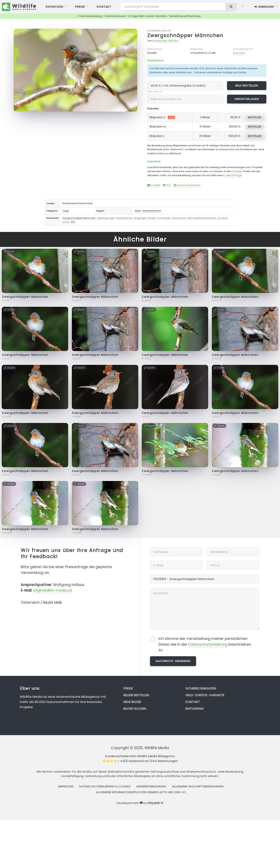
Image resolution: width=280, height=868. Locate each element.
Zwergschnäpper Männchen (185, 35)
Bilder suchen (135, 709)
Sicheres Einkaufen (187, 185)
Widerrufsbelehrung (151, 786)
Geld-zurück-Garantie (205, 695)
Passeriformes (124, 218)
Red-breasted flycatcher (201, 218)
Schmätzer (164, 218)
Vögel (66, 211)
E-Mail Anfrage (233, 175)
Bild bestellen (247, 85)
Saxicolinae (179, 218)
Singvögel (140, 218)
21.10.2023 (239, 53)
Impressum (66, 786)
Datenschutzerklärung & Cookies (105, 786)
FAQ (167, 185)
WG (73, 222)
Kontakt (154, 185)
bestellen (255, 117)
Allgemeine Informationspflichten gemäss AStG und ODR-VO (141, 792)
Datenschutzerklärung (208, 644)
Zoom (128, 35)
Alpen (138, 211)
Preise (128, 688)
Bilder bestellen (136, 695)
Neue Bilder (132, 702)
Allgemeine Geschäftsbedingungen (198, 786)
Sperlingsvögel (106, 218)
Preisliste (237, 171)
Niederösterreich (152, 211)
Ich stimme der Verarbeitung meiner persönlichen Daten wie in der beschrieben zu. (205, 644)
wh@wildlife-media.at (53, 590)
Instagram (194, 709)
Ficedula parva (159, 30)
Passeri (152, 218)
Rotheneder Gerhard (166, 41)
